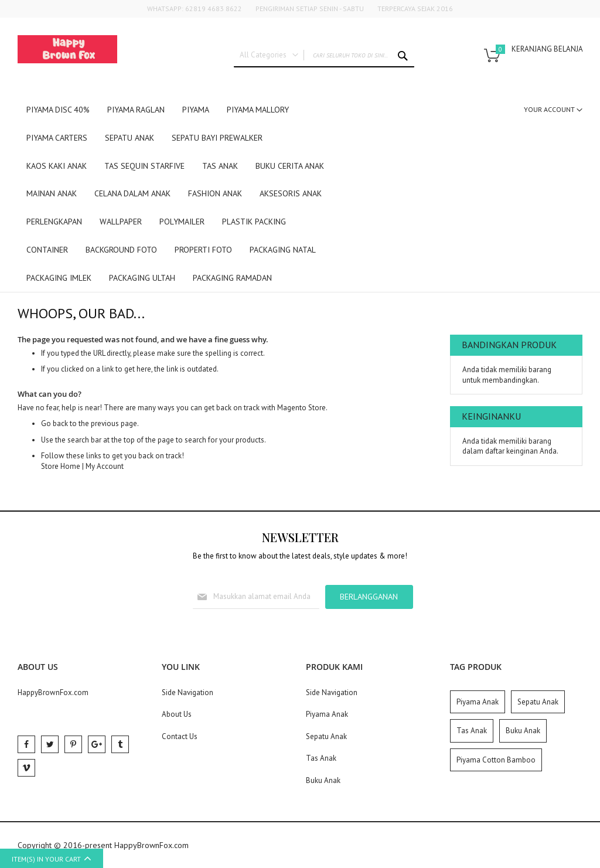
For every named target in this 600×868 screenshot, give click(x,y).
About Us (177, 714)
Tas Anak (321, 758)
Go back (54, 423)
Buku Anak (323, 780)
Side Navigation (187, 692)
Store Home (61, 466)
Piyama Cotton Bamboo (496, 760)
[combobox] (324, 56)
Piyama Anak (327, 714)
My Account (105, 466)
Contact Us (180, 736)
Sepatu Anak (326, 736)
